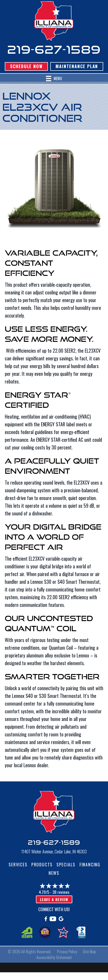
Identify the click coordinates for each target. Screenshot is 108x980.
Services (18, 864)
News (54, 873)
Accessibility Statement (54, 957)
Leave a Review (54, 899)
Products (42, 864)
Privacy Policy (67, 952)
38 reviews (61, 892)
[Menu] (54, 79)
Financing (90, 864)
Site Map (89, 952)
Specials (66, 864)
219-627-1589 (54, 49)
